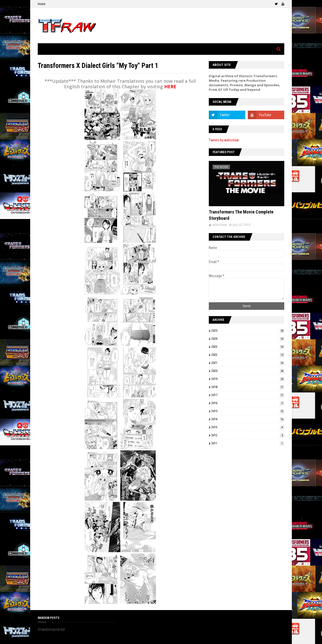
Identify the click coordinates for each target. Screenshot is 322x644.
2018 (248, 387)
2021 (248, 363)
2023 (248, 347)
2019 (248, 379)
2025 (248, 331)
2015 (248, 411)
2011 (248, 443)
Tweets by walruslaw (224, 140)
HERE (170, 87)
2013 (248, 427)
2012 (248, 435)
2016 (248, 403)
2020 (248, 371)
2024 (248, 339)
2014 (248, 419)
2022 (248, 355)
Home (42, 4)
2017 (248, 395)
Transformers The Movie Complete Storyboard (241, 215)
